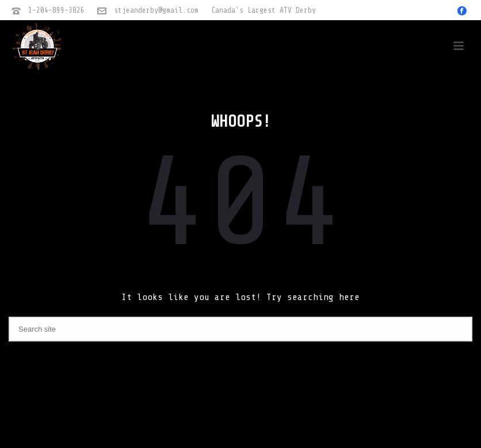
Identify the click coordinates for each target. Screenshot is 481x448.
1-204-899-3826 (56, 10)
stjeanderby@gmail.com (156, 10)
